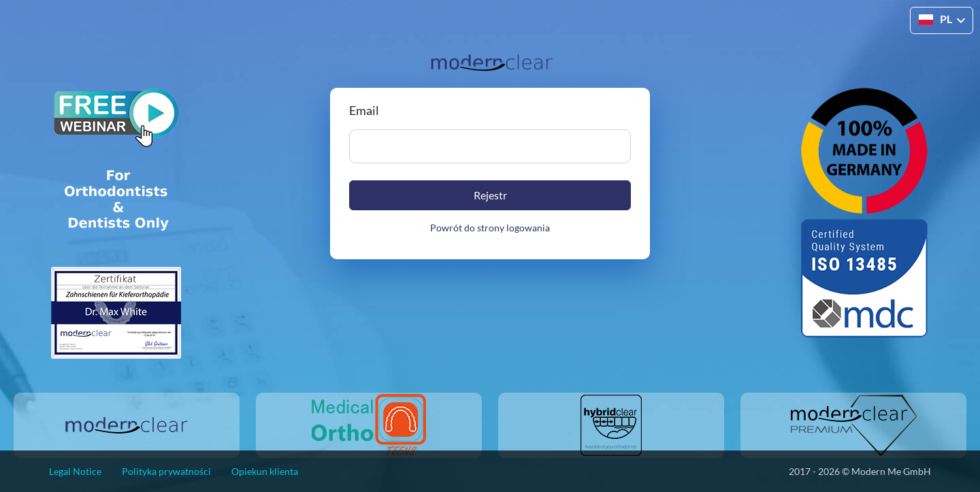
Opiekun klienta (265, 471)
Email (364, 110)
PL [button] (935, 19)
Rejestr (490, 195)
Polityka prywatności (166, 471)
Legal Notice (75, 471)
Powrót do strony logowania (490, 228)
